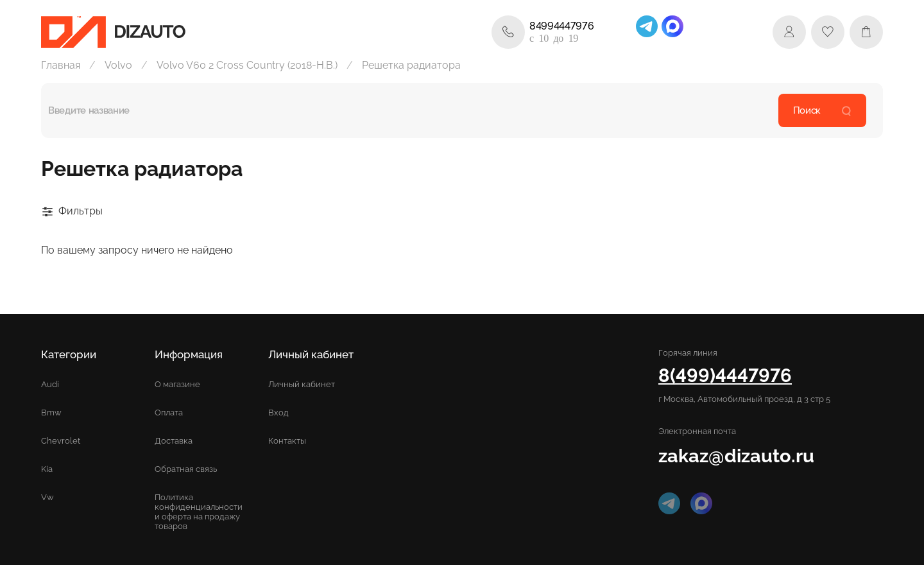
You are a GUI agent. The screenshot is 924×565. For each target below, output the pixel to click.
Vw (47, 497)
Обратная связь (186, 469)
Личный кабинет (302, 384)
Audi (50, 384)
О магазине (177, 384)
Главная (61, 65)
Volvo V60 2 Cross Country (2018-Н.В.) (247, 65)
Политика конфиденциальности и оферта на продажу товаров (199, 512)
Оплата (169, 413)
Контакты (287, 441)
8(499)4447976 (725, 375)
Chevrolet (61, 441)
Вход (278, 413)
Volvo (118, 65)
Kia (47, 469)
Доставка (174, 441)
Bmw (51, 413)
